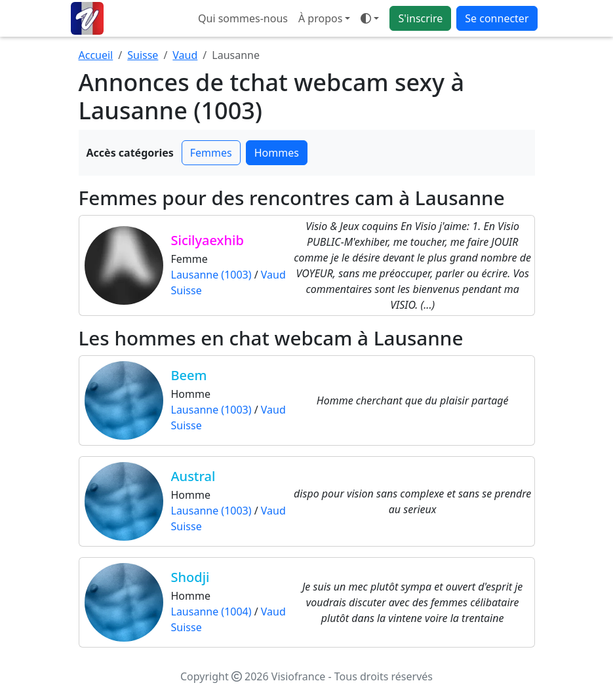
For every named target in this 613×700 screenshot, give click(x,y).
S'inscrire (420, 18)
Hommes (277, 153)
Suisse (143, 55)
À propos (320, 18)
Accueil (96, 55)
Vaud (185, 55)
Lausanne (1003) (211, 275)
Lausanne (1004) (211, 612)
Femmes (211, 153)
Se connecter (497, 18)
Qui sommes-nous (243, 18)
